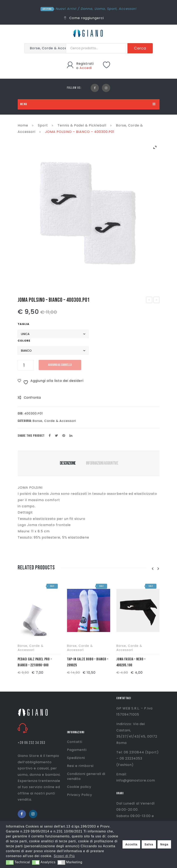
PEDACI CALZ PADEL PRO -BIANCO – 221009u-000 (35, 662)
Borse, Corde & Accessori (54, 421)
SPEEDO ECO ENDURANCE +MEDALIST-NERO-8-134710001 (157, 300)
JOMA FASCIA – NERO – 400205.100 (131, 662)
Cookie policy (79, 787)
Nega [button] (164, 844)
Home (23, 125)
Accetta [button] (131, 844)
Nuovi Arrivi (66, 9)
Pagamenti (77, 750)
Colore (24, 341)
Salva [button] (149, 844)
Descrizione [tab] (68, 463)
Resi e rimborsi (80, 766)
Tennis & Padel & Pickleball (82, 125)
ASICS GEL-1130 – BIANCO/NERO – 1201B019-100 (149, 300)
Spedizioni (76, 758)
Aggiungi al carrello (60, 365)
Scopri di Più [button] (64, 856)
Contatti (75, 742)
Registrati (85, 64)
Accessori (128, 9)
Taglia (24, 324)
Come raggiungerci (84, 18)
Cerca (140, 48)
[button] (10, 862)
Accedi (86, 68)
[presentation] (153, 569)
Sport (112, 9)
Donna (87, 9)
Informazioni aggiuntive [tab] (102, 463)
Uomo (100, 9)
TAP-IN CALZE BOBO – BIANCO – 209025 (88, 662)
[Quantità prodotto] (26, 365)
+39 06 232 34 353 (31, 743)
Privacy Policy (80, 795)
